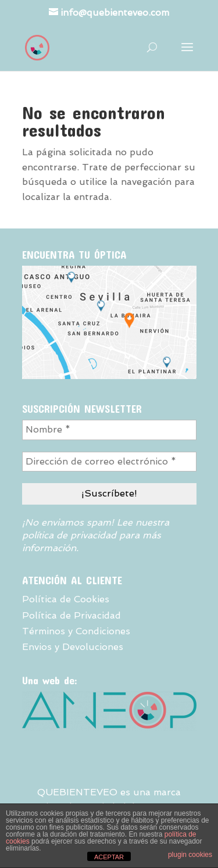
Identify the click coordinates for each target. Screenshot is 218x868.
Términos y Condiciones (76, 631)
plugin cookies (190, 855)
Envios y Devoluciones (73, 647)
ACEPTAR (109, 857)
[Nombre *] (109, 430)
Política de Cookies (66, 599)
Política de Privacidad (72, 615)
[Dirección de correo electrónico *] (109, 462)
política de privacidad (69, 535)
